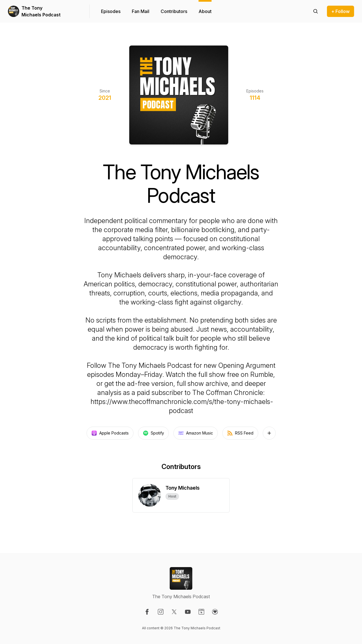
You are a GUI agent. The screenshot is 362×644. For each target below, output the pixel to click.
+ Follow (341, 11)
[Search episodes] (316, 11)
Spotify (153, 433)
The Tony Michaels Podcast (41, 11)
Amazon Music (196, 433)
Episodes (111, 11)
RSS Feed (240, 433)
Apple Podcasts (110, 433)
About (205, 11)
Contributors (174, 11)
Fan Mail (141, 11)
